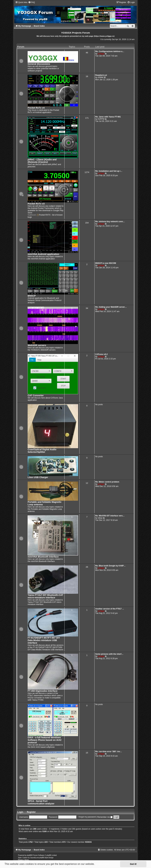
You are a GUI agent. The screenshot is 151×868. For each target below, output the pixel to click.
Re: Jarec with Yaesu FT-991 (108, 117)
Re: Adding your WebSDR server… (111, 307)
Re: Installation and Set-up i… (109, 171)
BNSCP (32, 296)
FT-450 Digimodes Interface (43, 691)
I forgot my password (87, 817)
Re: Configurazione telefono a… (110, 51)
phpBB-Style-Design (46, 858)
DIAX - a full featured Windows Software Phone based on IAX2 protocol (44, 740)
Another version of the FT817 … (110, 609)
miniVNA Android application (43, 254)
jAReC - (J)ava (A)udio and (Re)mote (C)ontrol (42, 161)
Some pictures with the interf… (109, 654)
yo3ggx (101, 54)
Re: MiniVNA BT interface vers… (110, 516)
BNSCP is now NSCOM (106, 263)
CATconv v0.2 (101, 354)
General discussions (39, 64)
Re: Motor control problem (107, 482)
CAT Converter (36, 395)
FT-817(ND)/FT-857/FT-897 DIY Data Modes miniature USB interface (44, 640)
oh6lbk (101, 77)
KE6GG (88, 842)
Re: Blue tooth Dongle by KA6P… (110, 566)
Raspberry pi (101, 75)
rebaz (100, 518)
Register (31, 812)
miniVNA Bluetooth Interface (43, 557)
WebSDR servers (37, 345)
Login (20, 812)
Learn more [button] (102, 864)
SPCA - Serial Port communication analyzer (41, 802)
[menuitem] (32, 2)
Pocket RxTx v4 (36, 108)
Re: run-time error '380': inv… (109, 752)
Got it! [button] (133, 864)
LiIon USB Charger (38, 477)
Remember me (105, 817)
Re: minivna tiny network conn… (110, 222)
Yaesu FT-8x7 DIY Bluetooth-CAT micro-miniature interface (45, 596)
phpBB (29, 855)
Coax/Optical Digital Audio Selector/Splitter (42, 451)
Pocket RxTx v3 (36, 204)
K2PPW (101, 119)
